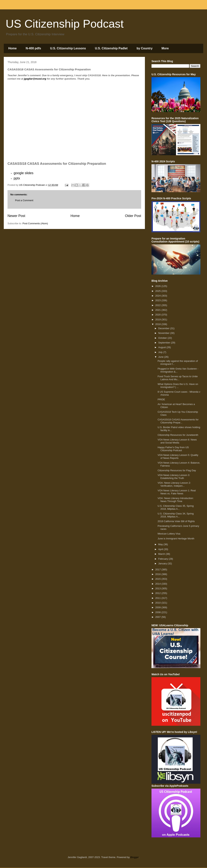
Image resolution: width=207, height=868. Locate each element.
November (164, 333)
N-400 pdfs (33, 48)
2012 (158, 593)
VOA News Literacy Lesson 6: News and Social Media (177, 441)
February (164, 559)
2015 (158, 579)
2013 (158, 588)
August (162, 347)
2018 (158, 324)
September (165, 343)
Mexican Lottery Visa (169, 534)
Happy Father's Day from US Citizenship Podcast (173, 449)
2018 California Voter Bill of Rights (176, 521)
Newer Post (16, 216)
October (163, 338)
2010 (158, 603)
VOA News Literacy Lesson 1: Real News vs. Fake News (177, 492)
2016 (158, 574)
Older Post (133, 216)
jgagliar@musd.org (35, 79)
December (164, 328)
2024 (158, 296)
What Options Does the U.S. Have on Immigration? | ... (178, 386)
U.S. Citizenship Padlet (111, 48)
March (162, 554)
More (165, 48)
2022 (158, 305)
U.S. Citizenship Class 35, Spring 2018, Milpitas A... (175, 507)
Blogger (135, 857)
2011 (158, 598)
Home (12, 48)
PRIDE (161, 399)
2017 (158, 570)
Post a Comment (24, 200)
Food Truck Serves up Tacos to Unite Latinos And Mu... (178, 378)
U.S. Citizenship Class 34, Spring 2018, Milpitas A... (175, 515)
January (163, 563)
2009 (158, 607)
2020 (158, 315)
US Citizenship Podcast (65, 24)
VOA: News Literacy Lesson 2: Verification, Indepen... (174, 484)
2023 (158, 300)
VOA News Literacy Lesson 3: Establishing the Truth (174, 477)
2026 (158, 286)
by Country (145, 48)
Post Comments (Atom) (35, 223)
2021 (158, 310)
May (161, 544)
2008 (158, 612)
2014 (158, 584)
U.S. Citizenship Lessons (68, 48)
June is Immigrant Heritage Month (176, 539)
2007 (158, 617)
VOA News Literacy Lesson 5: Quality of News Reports (178, 457)
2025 (158, 291)
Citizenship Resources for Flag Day (177, 470)
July (161, 352)
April (161, 549)
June (161, 357)
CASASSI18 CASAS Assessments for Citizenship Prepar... (178, 421)
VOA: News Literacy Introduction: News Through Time (175, 500)
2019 (158, 320)
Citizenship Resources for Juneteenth (178, 435)
